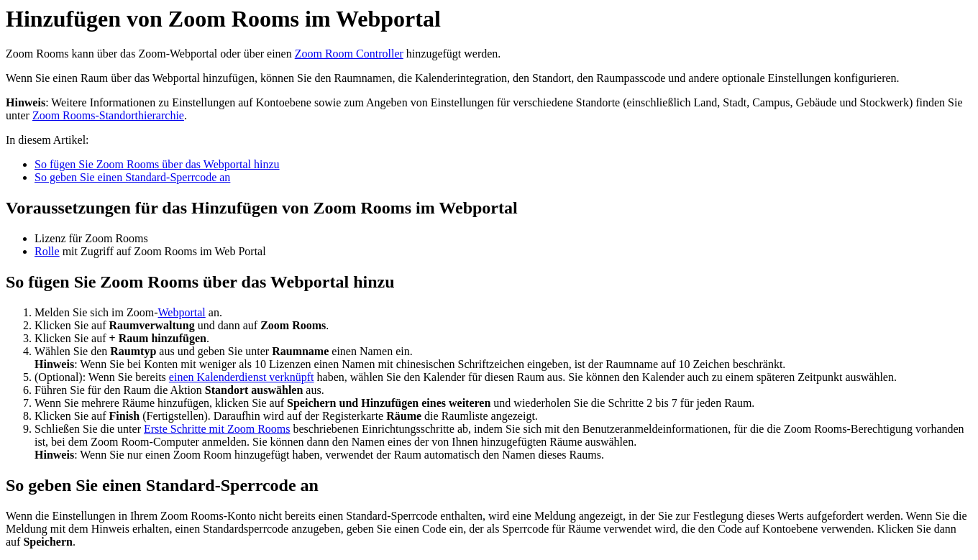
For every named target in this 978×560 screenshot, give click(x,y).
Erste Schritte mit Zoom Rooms (217, 429)
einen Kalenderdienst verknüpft (242, 377)
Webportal (182, 312)
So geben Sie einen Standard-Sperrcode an (132, 177)
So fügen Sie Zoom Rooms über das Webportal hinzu (157, 164)
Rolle (47, 251)
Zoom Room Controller (349, 54)
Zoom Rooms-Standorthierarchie (108, 115)
